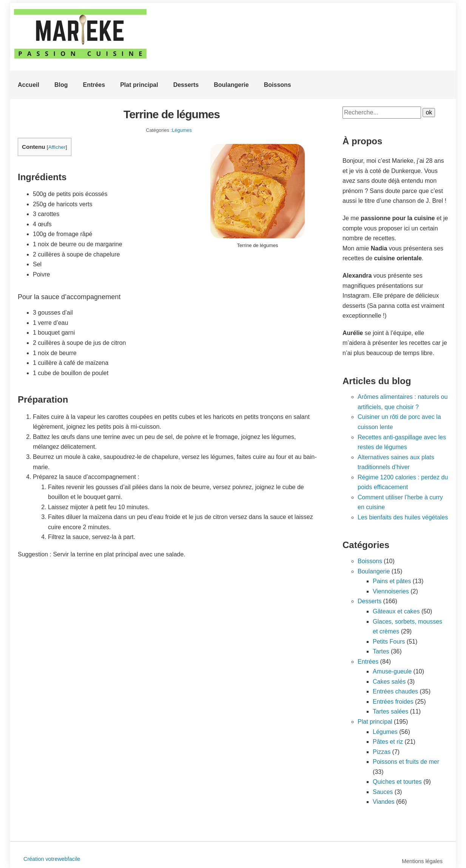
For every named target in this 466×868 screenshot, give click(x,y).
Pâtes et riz (388, 742)
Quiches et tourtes (397, 782)
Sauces (383, 792)
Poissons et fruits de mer (406, 762)
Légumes (182, 130)
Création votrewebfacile (52, 859)
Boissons (278, 85)
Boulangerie (231, 85)
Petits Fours (389, 642)
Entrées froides (393, 702)
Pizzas (382, 752)
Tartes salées (390, 711)
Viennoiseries (391, 591)
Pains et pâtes (392, 581)
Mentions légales (422, 861)
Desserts (186, 85)
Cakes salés (389, 682)
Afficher (57, 147)
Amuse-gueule (392, 671)
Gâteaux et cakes (396, 611)
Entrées (94, 85)
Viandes (384, 802)
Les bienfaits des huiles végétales (403, 517)
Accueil (29, 85)
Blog (61, 85)
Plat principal (139, 85)
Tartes (381, 651)
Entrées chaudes (395, 691)
